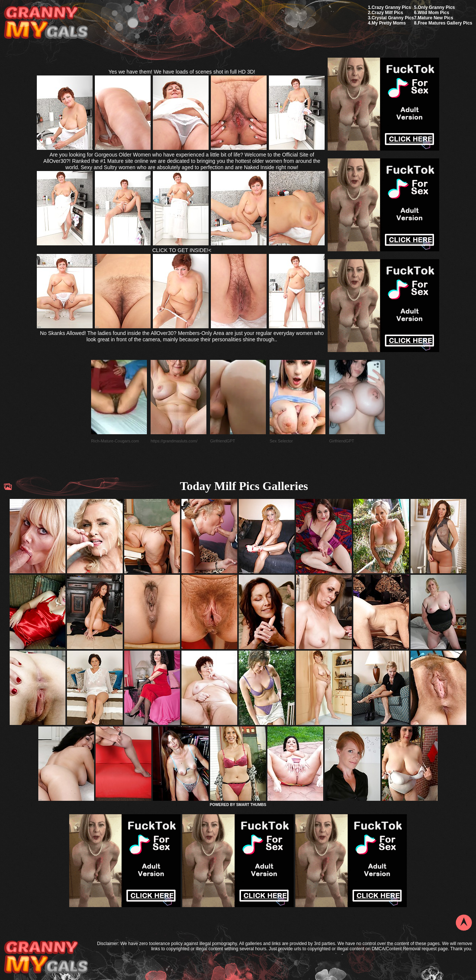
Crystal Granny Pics (393, 18)
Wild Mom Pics (433, 13)
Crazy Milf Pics (387, 13)
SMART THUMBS (251, 805)
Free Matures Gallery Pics (445, 23)
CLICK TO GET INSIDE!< (182, 250)
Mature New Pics (435, 18)
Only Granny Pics (436, 7)
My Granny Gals (46, 23)
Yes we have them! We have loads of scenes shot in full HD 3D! (182, 72)
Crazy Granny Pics (391, 7)
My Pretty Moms (389, 23)
